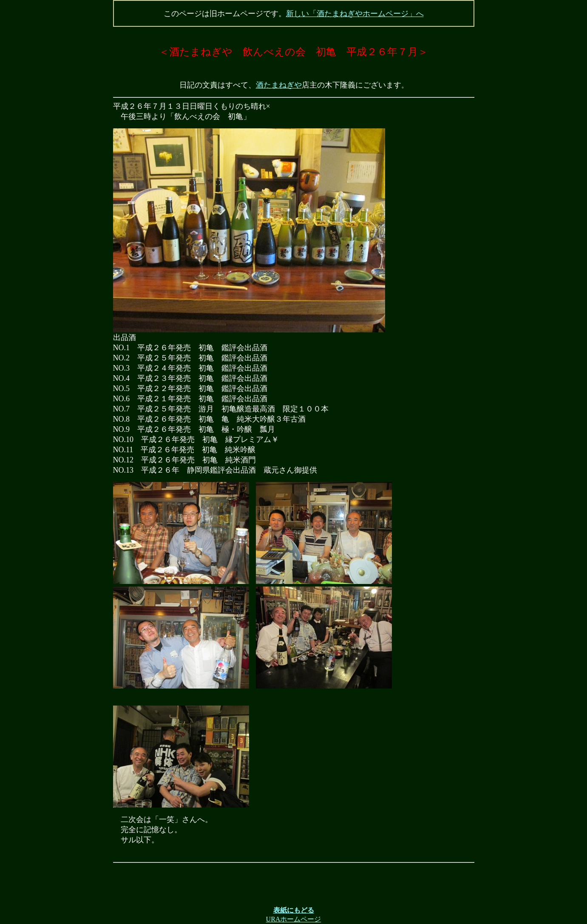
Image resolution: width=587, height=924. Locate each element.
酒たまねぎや (279, 85)
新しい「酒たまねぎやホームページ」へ (355, 14)
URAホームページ (294, 919)
